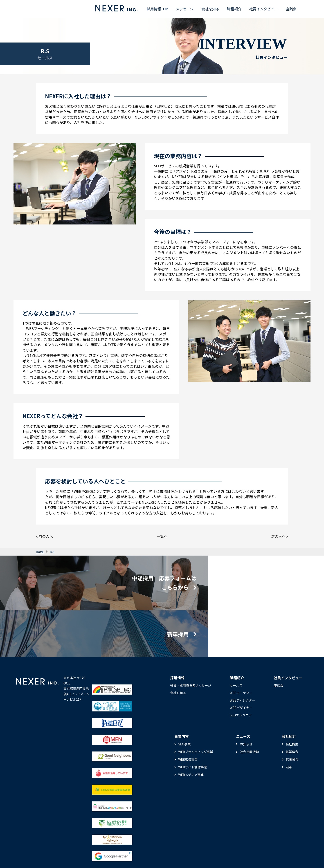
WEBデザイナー (241, 669)
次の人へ (278, 536)
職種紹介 (234, 9)
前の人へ (46, 536)
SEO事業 (184, 705)
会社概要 (292, 705)
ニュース (22, 858)
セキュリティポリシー (48, 858)
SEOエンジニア (241, 676)
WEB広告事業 (188, 720)
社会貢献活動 (249, 713)
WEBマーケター (241, 654)
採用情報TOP (157, 9)
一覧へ (162, 536)
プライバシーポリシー (83, 858)
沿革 (289, 728)
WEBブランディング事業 (196, 713)
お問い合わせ (134, 858)
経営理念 (292, 713)
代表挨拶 (292, 720)
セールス (236, 646)
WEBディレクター (242, 661)
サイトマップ (112, 858)
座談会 (291, 9)
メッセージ (185, 9)
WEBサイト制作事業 (193, 728)
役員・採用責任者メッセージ (191, 646)
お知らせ (246, 705)
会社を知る (210, 9)
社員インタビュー (263, 9)
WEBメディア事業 (191, 736)
